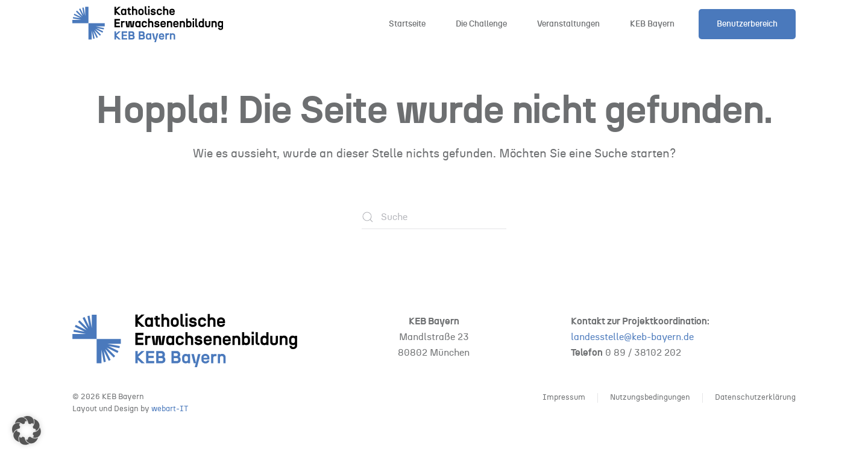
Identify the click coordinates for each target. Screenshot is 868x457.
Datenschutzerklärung (755, 398)
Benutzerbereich (747, 24)
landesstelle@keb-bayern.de (632, 337)
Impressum (564, 398)
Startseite (407, 24)
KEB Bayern (652, 24)
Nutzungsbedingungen (650, 398)
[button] (27, 430)
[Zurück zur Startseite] (148, 24)
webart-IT (170, 409)
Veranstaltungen (568, 24)
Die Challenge (481, 24)
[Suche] (434, 217)
